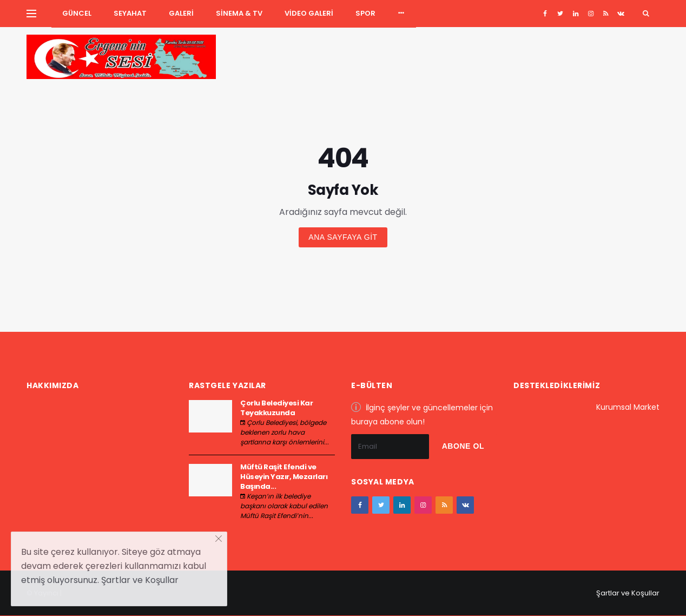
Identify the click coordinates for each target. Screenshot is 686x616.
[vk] (621, 14)
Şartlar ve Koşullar (628, 593)
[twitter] (560, 14)
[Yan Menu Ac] (31, 14)
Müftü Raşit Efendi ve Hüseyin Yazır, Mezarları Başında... (284, 477)
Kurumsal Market (628, 407)
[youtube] (606, 14)
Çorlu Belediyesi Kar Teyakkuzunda (276, 408)
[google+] (575, 14)
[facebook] (545, 14)
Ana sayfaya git (343, 237)
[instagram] (591, 14)
